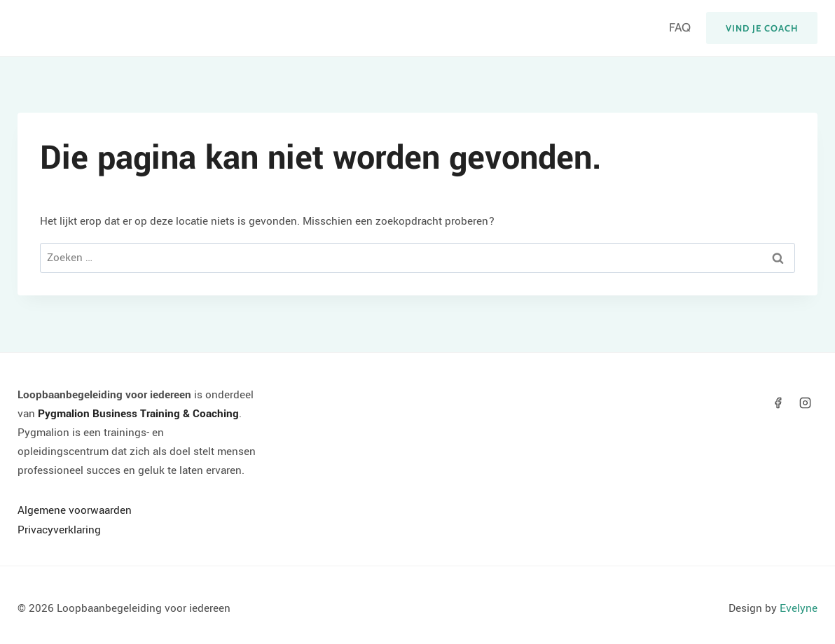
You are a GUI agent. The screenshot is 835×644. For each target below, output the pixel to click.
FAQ (680, 27)
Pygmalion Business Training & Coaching (138, 414)
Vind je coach (762, 28)
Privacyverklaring (59, 530)
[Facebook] (778, 403)
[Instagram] (806, 403)
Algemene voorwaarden (75, 510)
